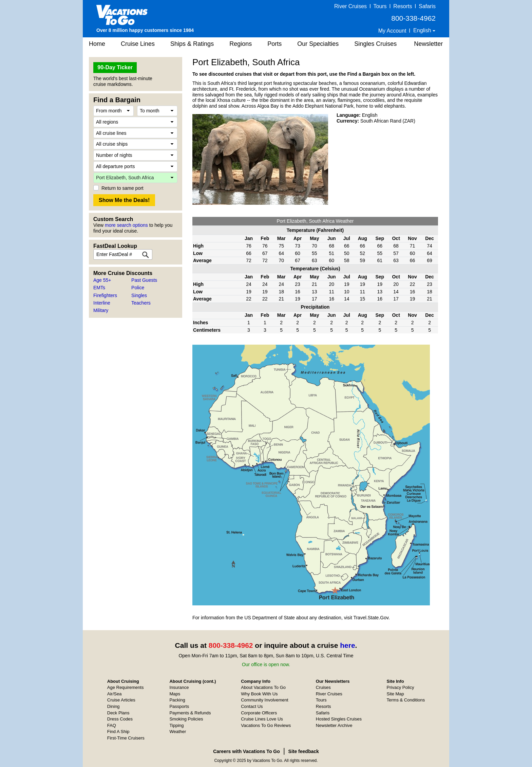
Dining (113, 706)
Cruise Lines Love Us (262, 719)
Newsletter (428, 44)
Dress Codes (120, 719)
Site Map (395, 694)
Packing (177, 700)
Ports (274, 44)
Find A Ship (118, 732)
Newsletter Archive (334, 725)
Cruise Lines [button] (138, 44)
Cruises (323, 687)
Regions (241, 44)
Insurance (179, 687)
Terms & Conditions (406, 700)
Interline (102, 303)
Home (97, 44)
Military (101, 310)
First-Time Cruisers (126, 738)
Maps (175, 694)
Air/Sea (115, 694)
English (423, 30)
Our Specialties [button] (318, 44)
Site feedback (304, 751)
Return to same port (122, 188)
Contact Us (252, 706)
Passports (179, 706)
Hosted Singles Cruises (339, 719)
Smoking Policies (186, 719)
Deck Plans (118, 713)
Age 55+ (102, 280)
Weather (178, 732)
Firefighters (105, 295)
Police (138, 288)
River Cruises (350, 6)
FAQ (112, 725)
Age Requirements (126, 687)
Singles (139, 295)
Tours (380, 6)
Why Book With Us (259, 694)
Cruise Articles (121, 700)
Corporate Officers (259, 713)
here (347, 645)
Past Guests (144, 280)
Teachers (141, 303)
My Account (392, 31)
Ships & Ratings (192, 44)
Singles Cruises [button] (375, 44)
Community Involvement (264, 700)
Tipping (176, 725)
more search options (126, 225)
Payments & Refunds (190, 713)
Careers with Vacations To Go (246, 751)
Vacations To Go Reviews (266, 725)
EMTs (99, 288)
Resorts (403, 6)
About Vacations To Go (263, 687)
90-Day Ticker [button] (115, 67)
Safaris (427, 6)
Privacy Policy (401, 687)
